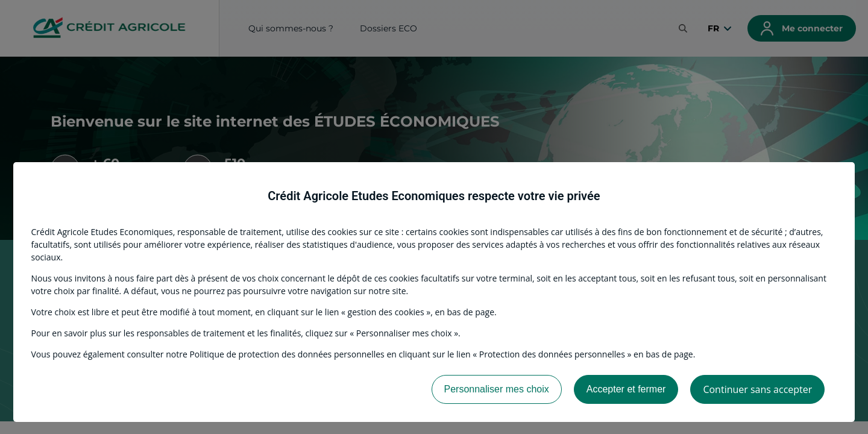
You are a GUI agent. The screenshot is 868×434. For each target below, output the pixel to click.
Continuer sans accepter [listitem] (757, 389)
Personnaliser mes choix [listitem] (497, 389)
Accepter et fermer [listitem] (626, 389)
